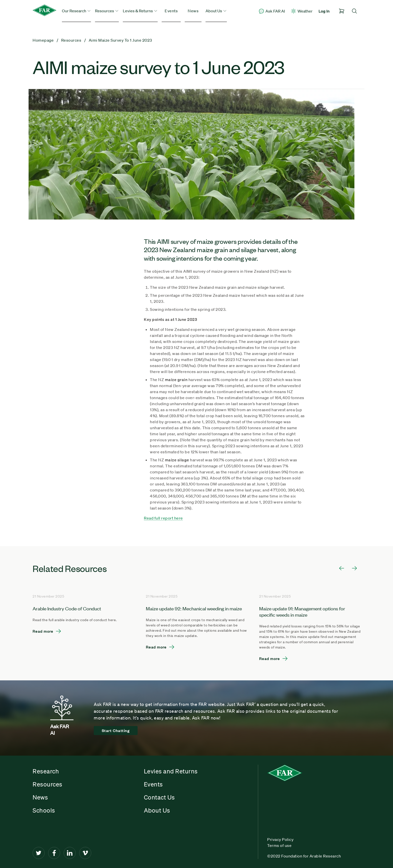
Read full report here (163, 518)
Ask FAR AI (272, 11)
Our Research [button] (76, 11)
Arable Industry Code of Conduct (67, 608)
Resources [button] (107, 11)
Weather (302, 11)
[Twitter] (39, 853)
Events (171, 11)
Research (46, 771)
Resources (47, 784)
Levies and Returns (171, 771)
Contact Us (159, 797)
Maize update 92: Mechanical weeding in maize (194, 608)
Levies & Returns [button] (140, 11)
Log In (324, 11)
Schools (44, 810)
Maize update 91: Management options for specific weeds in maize (302, 611)
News (193, 11)
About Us (157, 810)
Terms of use (279, 845)
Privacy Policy (280, 839)
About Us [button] (216, 11)
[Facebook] (54, 853)
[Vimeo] (85, 853)
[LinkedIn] (70, 853)
